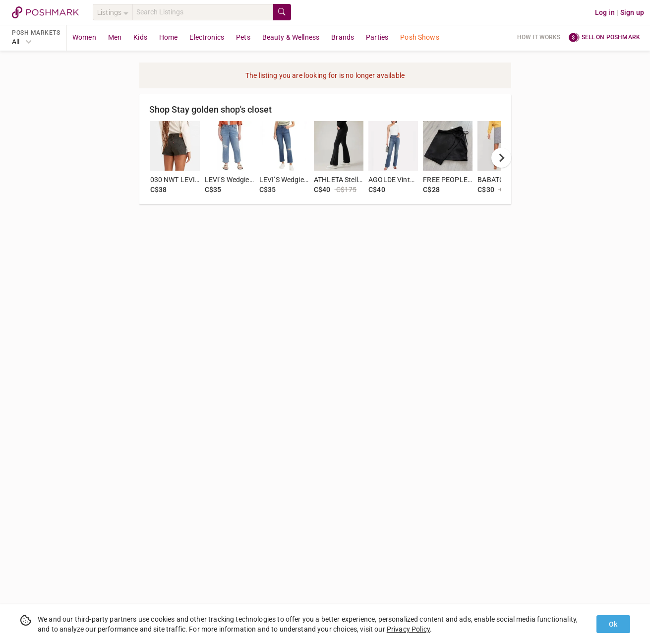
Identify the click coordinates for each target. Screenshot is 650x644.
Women (84, 37)
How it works (539, 37)
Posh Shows (420, 37)
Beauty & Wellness (291, 37)
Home (169, 37)
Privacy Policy (408, 629)
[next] (501, 158)
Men (115, 37)
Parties (377, 37)
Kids (140, 37)
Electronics (207, 37)
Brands (343, 37)
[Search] (203, 12)
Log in (605, 12)
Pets (243, 37)
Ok (613, 624)
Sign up (632, 12)
